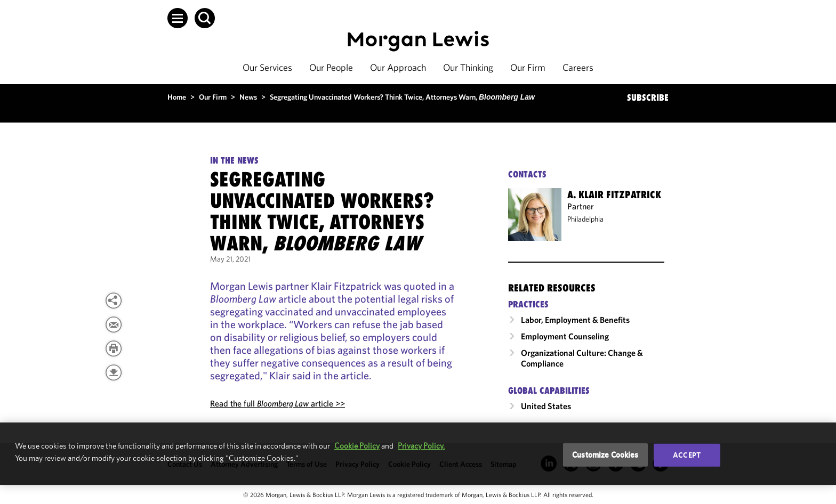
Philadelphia (585, 219)
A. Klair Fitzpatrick (614, 194)
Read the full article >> (278, 403)
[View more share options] (114, 300)
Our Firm (528, 67)
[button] (178, 18)
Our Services (267, 67)
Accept (687, 455)
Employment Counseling (565, 336)
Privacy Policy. (421, 446)
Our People (331, 67)
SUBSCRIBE (648, 97)
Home (177, 97)
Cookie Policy (357, 446)
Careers (578, 67)
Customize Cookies (605, 455)
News (248, 97)
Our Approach (398, 67)
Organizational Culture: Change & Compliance (582, 358)
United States (546, 406)
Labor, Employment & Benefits (575, 320)
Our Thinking (468, 67)
